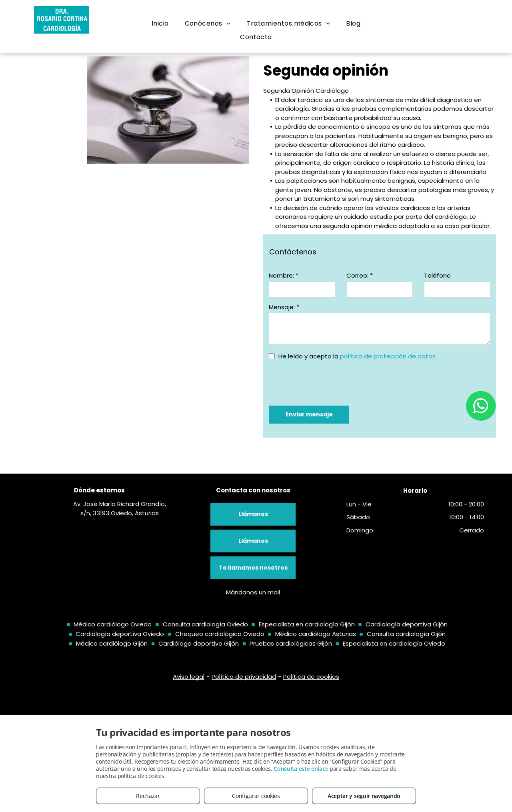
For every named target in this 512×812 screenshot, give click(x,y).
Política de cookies (311, 677)
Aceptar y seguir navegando (364, 796)
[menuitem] (160, 24)
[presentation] (330, 382)
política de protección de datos (388, 356)
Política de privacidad (244, 677)
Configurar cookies (256, 796)
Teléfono (437, 275)
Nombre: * (284, 275)
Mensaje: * (284, 307)
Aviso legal (189, 677)
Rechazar (148, 796)
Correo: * (360, 275)
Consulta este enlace (301, 769)
